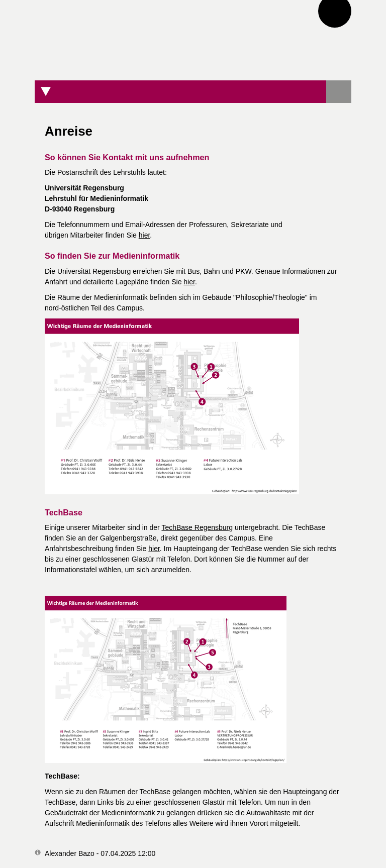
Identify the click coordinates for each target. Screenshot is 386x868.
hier (144, 235)
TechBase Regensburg (197, 527)
